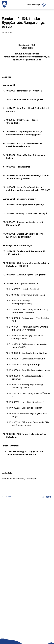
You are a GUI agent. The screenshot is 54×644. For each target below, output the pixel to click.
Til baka (9, 497)
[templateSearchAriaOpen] (44, 5)
